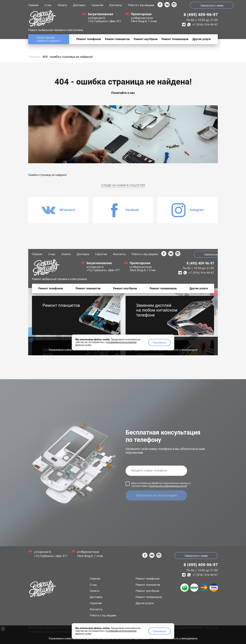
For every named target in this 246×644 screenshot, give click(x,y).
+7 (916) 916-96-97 (205, 25)
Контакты (116, 5)
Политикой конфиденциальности (168, 486)
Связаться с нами (212, 6)
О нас (48, 5)
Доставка (79, 5)
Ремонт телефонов (148, 579)
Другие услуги (145, 603)
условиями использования (121, 631)
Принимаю (159, 631)
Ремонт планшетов (148, 585)
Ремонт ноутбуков (147, 591)
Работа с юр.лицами (141, 5)
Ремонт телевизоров (149, 597)
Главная (33, 5)
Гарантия (97, 5)
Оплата (62, 5)
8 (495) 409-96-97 (201, 15)
